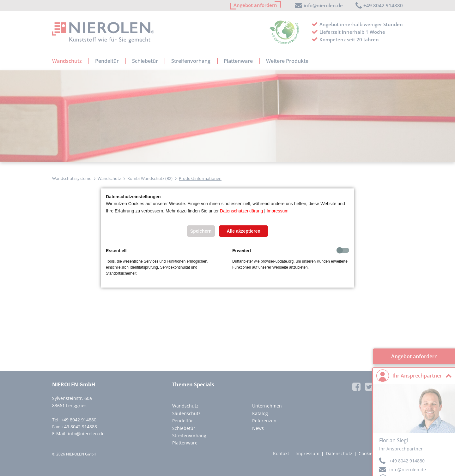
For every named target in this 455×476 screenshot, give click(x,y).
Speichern (201, 231)
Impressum (278, 211)
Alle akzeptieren (243, 231)
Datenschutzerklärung (241, 211)
